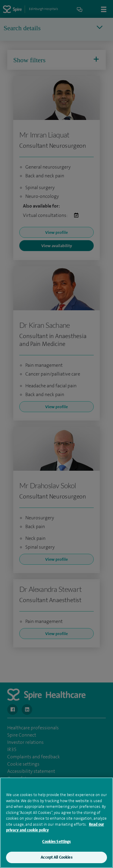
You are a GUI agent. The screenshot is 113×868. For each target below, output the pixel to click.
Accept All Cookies (56, 860)
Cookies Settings (56, 844)
